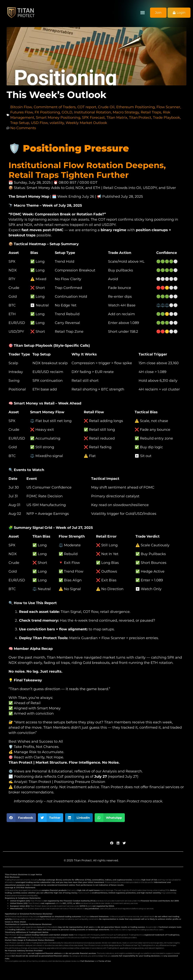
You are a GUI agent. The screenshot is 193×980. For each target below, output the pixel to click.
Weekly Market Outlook (86, 123)
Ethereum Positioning (135, 107)
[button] (143, 13)
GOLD (67, 112)
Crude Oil (106, 107)
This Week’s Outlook (56, 95)
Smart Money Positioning (58, 118)
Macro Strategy (126, 112)
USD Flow (39, 123)
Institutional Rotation (93, 112)
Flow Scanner (168, 107)
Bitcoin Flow (21, 107)
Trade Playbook (166, 118)
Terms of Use (105, 961)
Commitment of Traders (55, 107)
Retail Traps (151, 112)
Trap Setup (20, 123)
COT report (87, 107)
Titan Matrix (117, 118)
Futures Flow (22, 112)
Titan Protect (140, 118)
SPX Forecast (93, 118)
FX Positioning (47, 112)
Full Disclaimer (87, 961)
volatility (57, 123)
